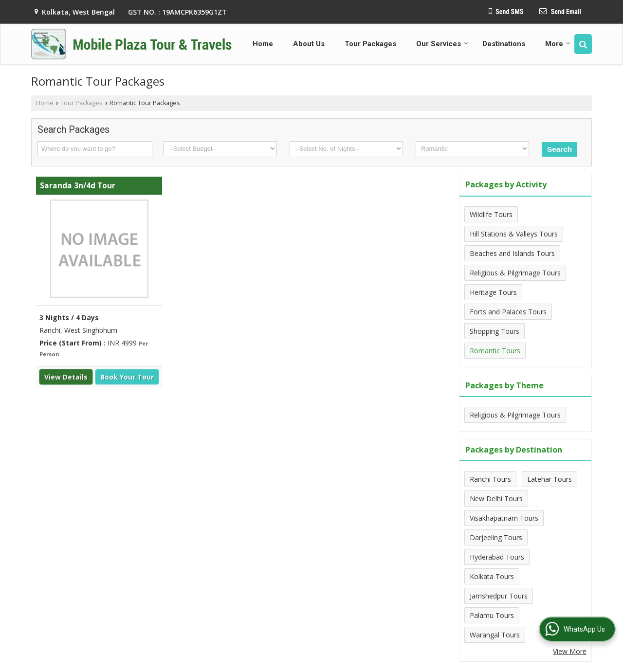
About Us (309, 44)
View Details (66, 377)
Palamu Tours (492, 615)
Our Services (442, 44)
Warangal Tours (495, 635)
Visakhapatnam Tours (504, 518)
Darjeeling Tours (496, 537)
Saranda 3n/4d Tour (78, 186)
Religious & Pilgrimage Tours (515, 273)
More (558, 44)
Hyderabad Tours (497, 557)
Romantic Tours (495, 351)
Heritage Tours (493, 292)
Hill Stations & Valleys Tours (514, 234)
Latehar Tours (550, 479)
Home (263, 44)
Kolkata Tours (492, 576)
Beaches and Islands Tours (512, 253)
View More (570, 651)
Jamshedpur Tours (499, 596)
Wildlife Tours (491, 214)
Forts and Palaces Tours (508, 312)
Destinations (504, 44)
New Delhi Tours (496, 499)
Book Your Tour (127, 377)
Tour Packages (370, 44)
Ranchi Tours (490, 479)
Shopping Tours (495, 331)
